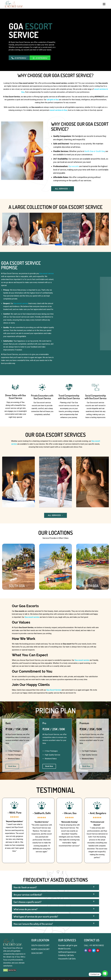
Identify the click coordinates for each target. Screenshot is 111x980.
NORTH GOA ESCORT (40, 949)
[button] (55, 930)
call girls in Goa (53, 100)
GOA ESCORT (37, 953)
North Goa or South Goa (95, 151)
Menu (104, 4)
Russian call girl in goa (68, 945)
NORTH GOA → (92, 586)
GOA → (55, 586)
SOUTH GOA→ (19, 586)
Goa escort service (47, 273)
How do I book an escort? (25, 930)
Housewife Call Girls (67, 959)
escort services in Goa (58, 110)
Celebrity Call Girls (66, 955)
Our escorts (74, 166)
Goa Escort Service (54, 690)
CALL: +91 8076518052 (94, 945)
